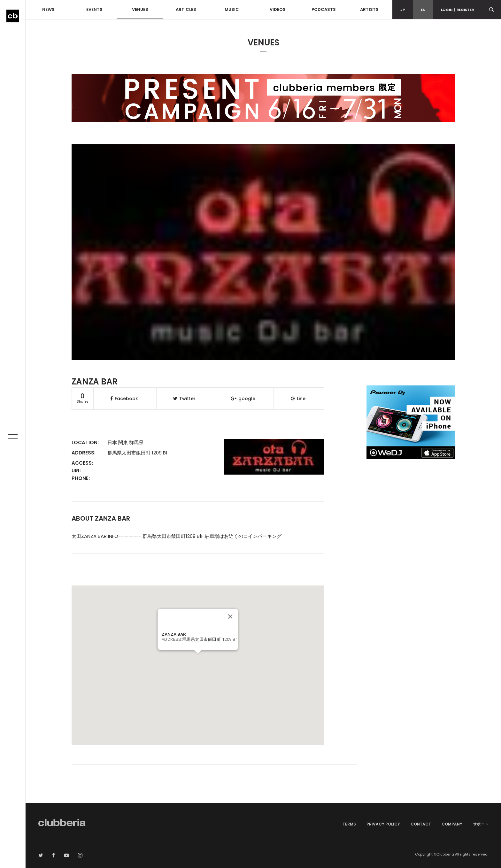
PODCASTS (324, 9)
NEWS (48, 9)
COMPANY (452, 824)
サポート (481, 824)
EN (423, 10)
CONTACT (421, 824)
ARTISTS (369, 9)
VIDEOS (278, 9)
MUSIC (232, 9)
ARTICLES (186, 9)
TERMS (349, 824)
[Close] (230, 616)
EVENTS (94, 9)
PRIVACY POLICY (383, 824)
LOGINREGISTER (457, 10)
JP (403, 10)
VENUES (140, 9)
